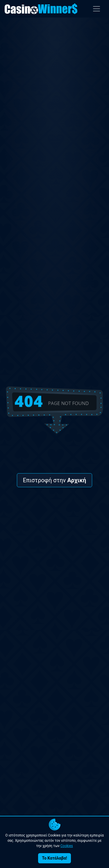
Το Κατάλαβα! (54, 858)
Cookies (67, 846)
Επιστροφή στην (55, 480)
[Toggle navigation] (97, 9)
